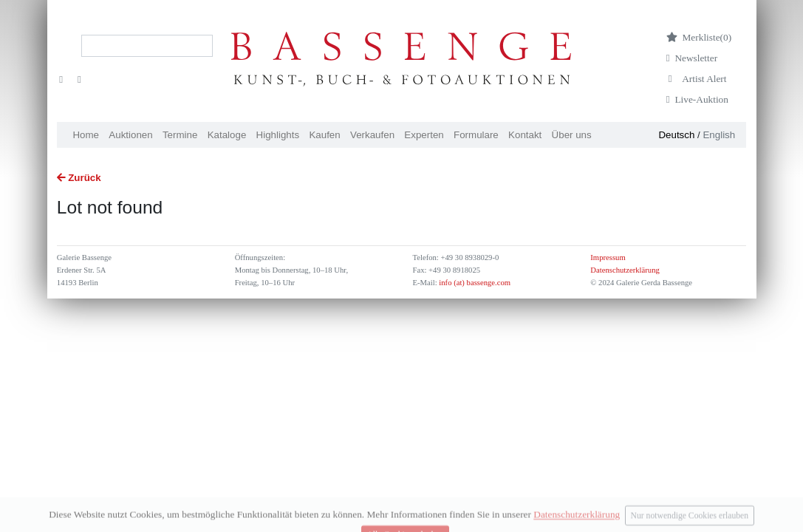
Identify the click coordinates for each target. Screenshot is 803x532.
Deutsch (676, 135)
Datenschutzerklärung (625, 270)
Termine (180, 135)
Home (86, 135)
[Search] (147, 46)
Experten (424, 135)
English (719, 135)
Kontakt (525, 135)
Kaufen (324, 135)
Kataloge (227, 135)
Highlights (278, 135)
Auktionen (130, 135)
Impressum (608, 258)
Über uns (572, 135)
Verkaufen (372, 135)
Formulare (476, 135)
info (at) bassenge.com (474, 283)
